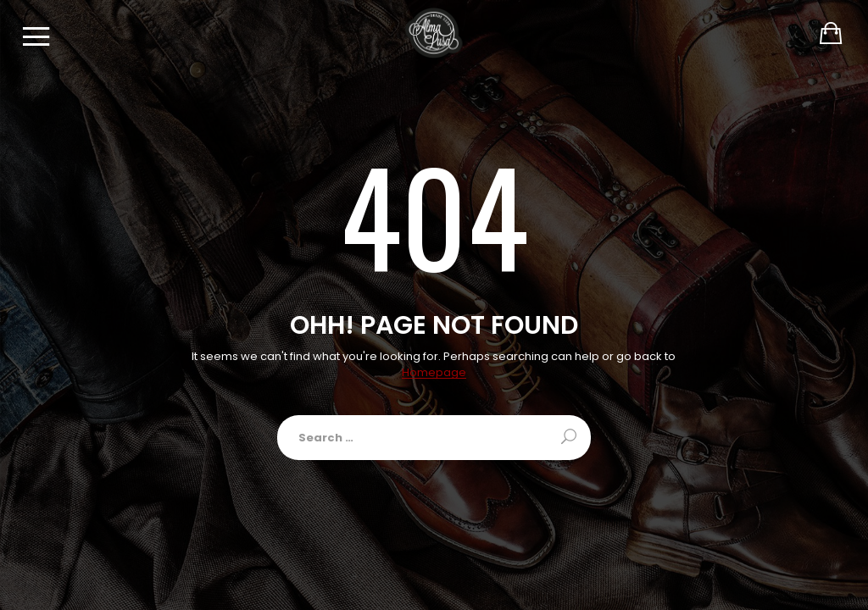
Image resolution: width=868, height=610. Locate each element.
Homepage (434, 373)
